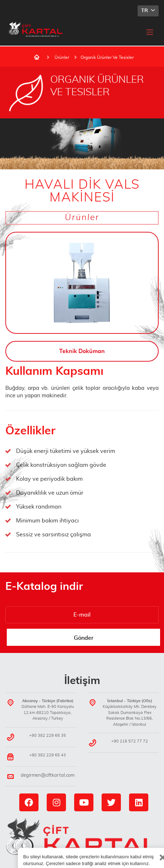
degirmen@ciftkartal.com (48, 775)
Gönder (84, 638)
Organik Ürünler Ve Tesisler (107, 57)
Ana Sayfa (37, 57)
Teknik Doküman (82, 351)
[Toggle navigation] (150, 32)
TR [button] (145, 11)
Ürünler (62, 57)
